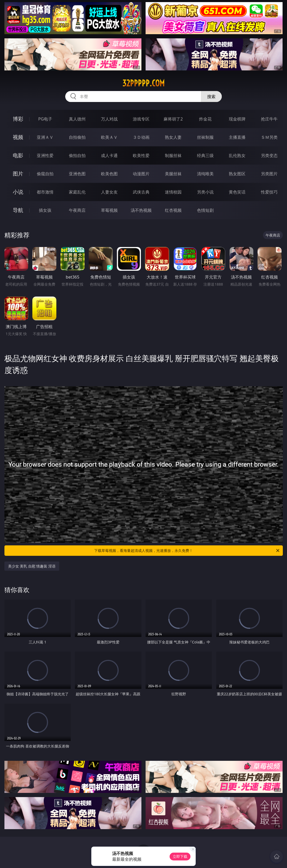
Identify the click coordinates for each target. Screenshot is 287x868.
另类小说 (205, 192)
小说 (18, 192)
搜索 (211, 97)
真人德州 (77, 119)
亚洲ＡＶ (45, 137)
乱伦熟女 (237, 155)
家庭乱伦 (77, 192)
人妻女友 (109, 192)
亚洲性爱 (45, 155)
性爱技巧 (269, 192)
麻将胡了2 (173, 119)
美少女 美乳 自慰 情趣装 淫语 (32, 566)
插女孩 (45, 210)
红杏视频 (173, 210)
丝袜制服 (205, 137)
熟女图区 (237, 174)
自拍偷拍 (77, 137)
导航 (18, 210)
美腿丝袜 (173, 174)
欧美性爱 (141, 155)
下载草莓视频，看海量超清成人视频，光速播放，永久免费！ (187, 551)
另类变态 (269, 155)
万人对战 (109, 119)
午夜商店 (77, 210)
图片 (18, 174)
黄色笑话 (237, 192)
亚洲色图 (77, 174)
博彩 (18, 119)
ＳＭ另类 (269, 137)
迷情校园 (173, 192)
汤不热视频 (141, 210)
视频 (18, 137)
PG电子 (45, 119)
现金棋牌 (237, 119)
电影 (18, 155)
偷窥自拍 (45, 174)
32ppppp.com (143, 83)
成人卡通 (109, 155)
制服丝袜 (173, 155)
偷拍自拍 (77, 155)
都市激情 (45, 192)
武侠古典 (141, 192)
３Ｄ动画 (141, 137)
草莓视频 (109, 210)
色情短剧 (205, 210)
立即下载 (180, 856)
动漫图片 (141, 174)
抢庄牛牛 (269, 119)
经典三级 (205, 155)
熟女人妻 (173, 137)
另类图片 (269, 174)
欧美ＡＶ (109, 137)
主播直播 (237, 137)
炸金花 (205, 119)
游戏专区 (141, 119)
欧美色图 (109, 174)
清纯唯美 (205, 174)
